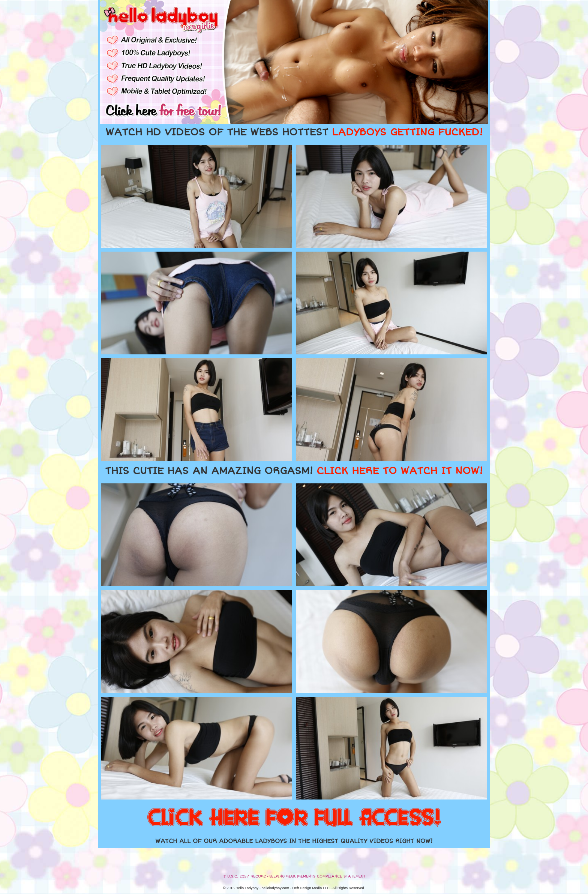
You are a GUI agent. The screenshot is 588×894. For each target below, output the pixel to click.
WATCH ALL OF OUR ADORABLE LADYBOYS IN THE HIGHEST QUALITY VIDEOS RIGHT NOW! (294, 841)
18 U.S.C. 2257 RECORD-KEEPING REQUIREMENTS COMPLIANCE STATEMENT (294, 876)
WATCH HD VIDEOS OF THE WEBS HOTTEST (294, 132)
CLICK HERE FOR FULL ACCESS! (294, 818)
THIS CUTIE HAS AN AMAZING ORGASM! (294, 471)
